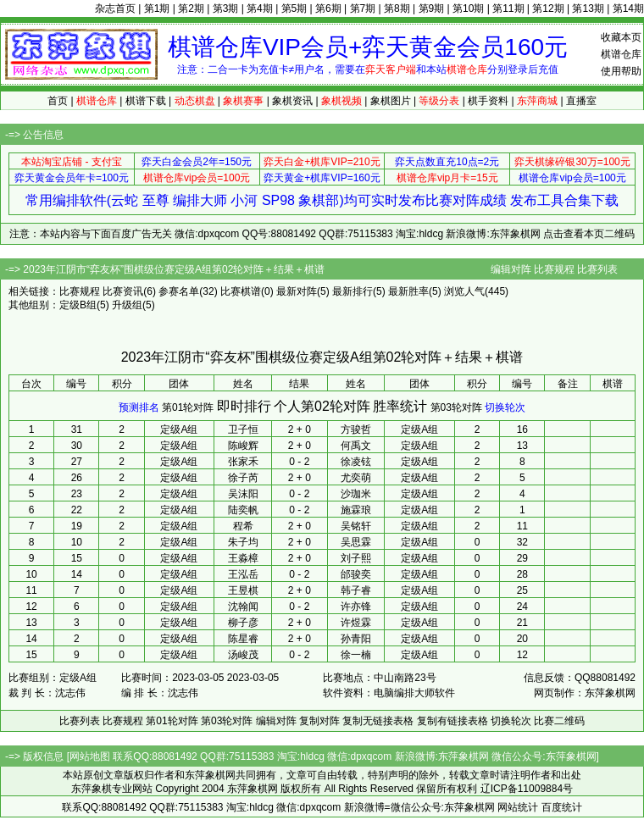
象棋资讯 (292, 101)
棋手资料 (488, 101)
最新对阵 (297, 291)
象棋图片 (391, 101)
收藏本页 (621, 37)
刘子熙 (356, 558)
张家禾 (243, 462)
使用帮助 (621, 71)
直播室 (581, 101)
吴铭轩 (356, 526)
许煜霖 (356, 623)
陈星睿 (243, 639)
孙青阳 (356, 639)
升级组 (127, 305)
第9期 (432, 8)
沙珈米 (356, 494)
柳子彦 (243, 623)
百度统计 (562, 807)
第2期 (191, 8)
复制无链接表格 (378, 721)
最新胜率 (408, 291)
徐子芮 (243, 478)
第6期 (328, 8)
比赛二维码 (559, 721)
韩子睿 (356, 590)
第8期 (397, 8)
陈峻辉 (243, 446)
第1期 (157, 8)
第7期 (363, 8)
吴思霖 (356, 542)
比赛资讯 (123, 291)
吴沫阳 (243, 494)
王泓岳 (243, 574)
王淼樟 (243, 558)
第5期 (294, 8)
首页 (58, 101)
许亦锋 (356, 607)
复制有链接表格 (452, 721)
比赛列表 (597, 269)
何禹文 (356, 446)
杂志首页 (115, 8)
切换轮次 (505, 407)
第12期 (548, 8)
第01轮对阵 (188, 407)
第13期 (588, 8)
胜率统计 (400, 406)
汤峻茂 (243, 655)
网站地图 (90, 756)
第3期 (226, 8)
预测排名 (139, 407)
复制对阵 (319, 721)
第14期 (628, 8)
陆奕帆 (243, 510)
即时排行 (244, 406)
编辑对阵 (511, 269)
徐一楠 (356, 655)
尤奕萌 (356, 478)
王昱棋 (243, 590)
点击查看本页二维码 (589, 234)
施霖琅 (356, 510)
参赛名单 (179, 291)
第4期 (260, 8)
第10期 (468, 8)
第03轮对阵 (456, 407)
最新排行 (353, 291)
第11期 (508, 8)
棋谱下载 (146, 101)
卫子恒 (243, 429)
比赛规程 (554, 269)
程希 (243, 526)
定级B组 (78, 305)
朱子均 (243, 542)
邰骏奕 (356, 574)
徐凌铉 (356, 462)
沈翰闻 (243, 607)
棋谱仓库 (621, 54)
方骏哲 (356, 429)
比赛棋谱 (241, 291)
